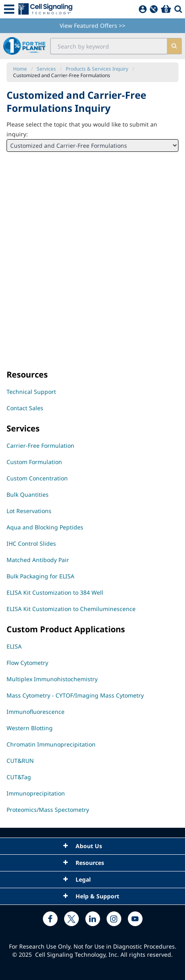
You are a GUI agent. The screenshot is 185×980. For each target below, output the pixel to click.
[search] (174, 46)
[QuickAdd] (154, 9)
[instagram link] (114, 919)
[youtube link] (135, 919)
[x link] (71, 919)
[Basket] (166, 9)
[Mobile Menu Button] (9, 9)
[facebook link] (50, 919)
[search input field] (109, 46)
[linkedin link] (93, 919)
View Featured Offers (92, 26)
